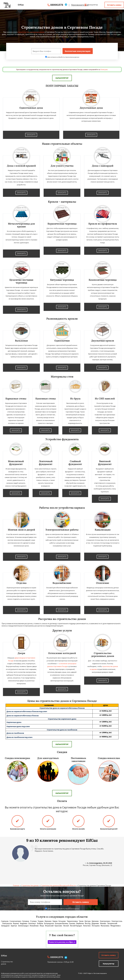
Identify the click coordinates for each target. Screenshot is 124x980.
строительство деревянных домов (31, 32)
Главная (16, 885)
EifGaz (4, 956)
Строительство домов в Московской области (58, 885)
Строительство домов (30, 885)
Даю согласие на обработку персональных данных (62, 57)
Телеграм (104, 69)
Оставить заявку (114, 5)
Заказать (31, 135)
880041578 (57, 5)
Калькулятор (91, 5)
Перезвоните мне (80, 5)
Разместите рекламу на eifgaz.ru (62, 942)
